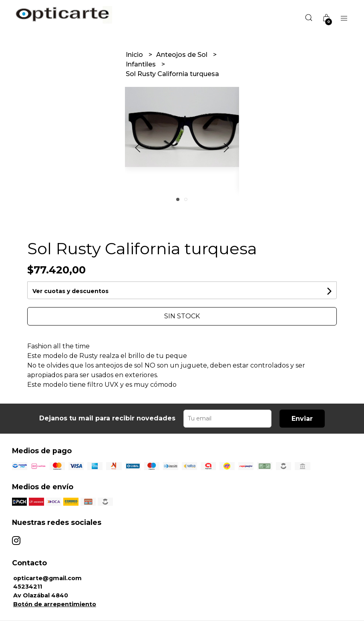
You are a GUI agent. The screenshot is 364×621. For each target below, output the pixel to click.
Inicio (135, 55)
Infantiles (142, 64)
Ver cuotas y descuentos (70, 291)
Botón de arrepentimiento (55, 604)
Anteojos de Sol (183, 55)
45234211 (28, 587)
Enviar (302, 419)
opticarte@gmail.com (47, 578)
